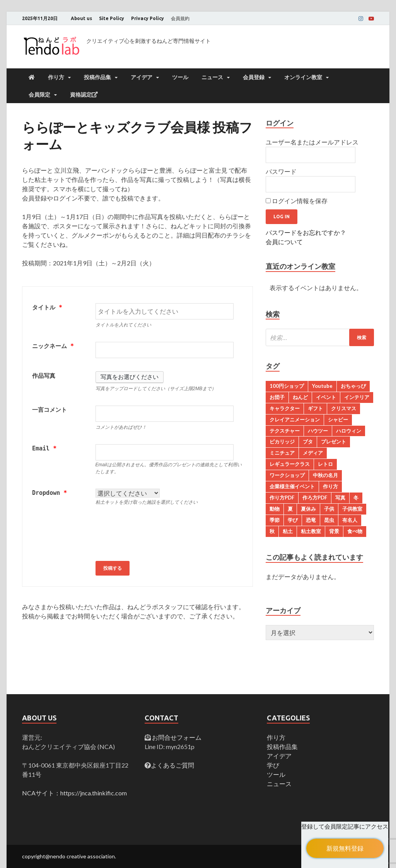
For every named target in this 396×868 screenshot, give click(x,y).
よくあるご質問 (172, 765)
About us (81, 18)
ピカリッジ (282, 442)
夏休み (308, 509)
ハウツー (318, 431)
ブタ (308, 442)
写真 (340, 498)
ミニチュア (282, 453)
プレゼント (334, 442)
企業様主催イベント (292, 486)
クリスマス (344, 408)
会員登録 (254, 77)
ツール (180, 77)
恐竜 (311, 520)
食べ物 (355, 531)
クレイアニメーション (295, 420)
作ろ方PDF (315, 498)
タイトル (47, 307)
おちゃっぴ (353, 386)
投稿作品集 (97, 77)
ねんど (300, 397)
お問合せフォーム (176, 737)
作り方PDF (282, 498)
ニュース (212, 77)
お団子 (277, 397)
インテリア (357, 397)
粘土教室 (311, 531)
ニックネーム (53, 346)
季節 (275, 520)
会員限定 (39, 95)
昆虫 (329, 520)
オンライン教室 (303, 77)
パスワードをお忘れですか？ (306, 232)
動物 (275, 509)
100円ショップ (287, 386)
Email (44, 448)
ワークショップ (287, 475)
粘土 (288, 531)
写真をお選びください (130, 377)
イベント (326, 397)
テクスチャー (285, 431)
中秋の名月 (325, 475)
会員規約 (180, 18)
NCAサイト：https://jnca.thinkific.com (74, 793)
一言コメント (49, 410)
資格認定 (84, 95)
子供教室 (352, 509)
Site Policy (112, 18)
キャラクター (285, 408)
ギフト (315, 408)
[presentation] (154, 534)
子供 (329, 509)
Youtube (322, 386)
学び (293, 520)
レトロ (325, 464)
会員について (284, 242)
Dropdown (49, 493)
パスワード (281, 171)
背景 (334, 531)
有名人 (350, 520)
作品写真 (44, 376)
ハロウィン (349, 431)
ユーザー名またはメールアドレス (312, 142)
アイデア (142, 77)
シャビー (338, 420)
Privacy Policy (148, 18)
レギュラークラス (290, 464)
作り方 (56, 77)
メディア (313, 453)
